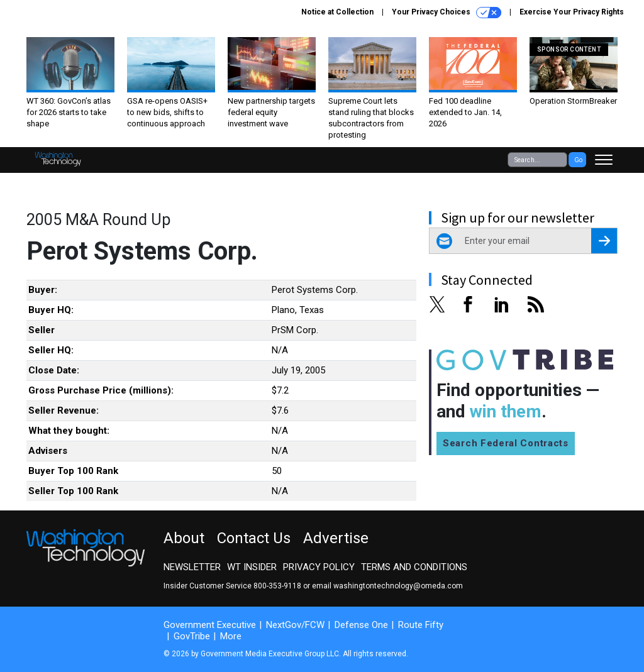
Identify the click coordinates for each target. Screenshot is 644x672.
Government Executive (210, 625)
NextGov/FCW (295, 625)
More (231, 636)
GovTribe (192, 636)
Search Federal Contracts (506, 443)
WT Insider (252, 567)
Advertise (336, 538)
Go (578, 160)
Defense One (361, 625)
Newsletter (192, 567)
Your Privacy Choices (447, 13)
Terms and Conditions (414, 567)
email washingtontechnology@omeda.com (387, 586)
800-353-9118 (277, 586)
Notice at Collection (337, 12)
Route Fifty (421, 625)
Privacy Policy (319, 567)
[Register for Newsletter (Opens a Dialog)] (604, 241)
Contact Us (254, 538)
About (184, 538)
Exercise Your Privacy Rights (572, 12)
